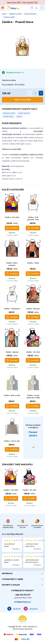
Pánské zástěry (9, 17)
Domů (4, 14)
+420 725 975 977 (23, 595)
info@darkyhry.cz (22, 602)
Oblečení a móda (15, 14)
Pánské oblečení (30, 14)
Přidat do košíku (23, 100)
